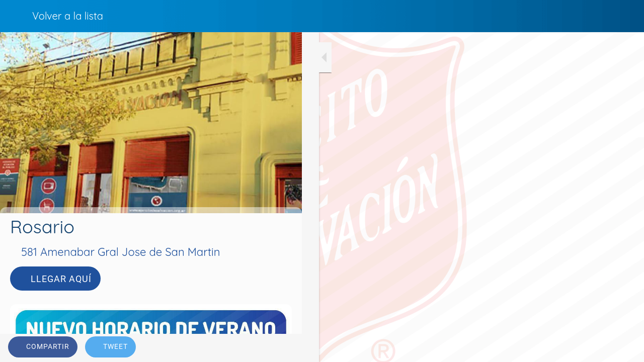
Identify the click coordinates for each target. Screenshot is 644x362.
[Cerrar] (16, 16)
